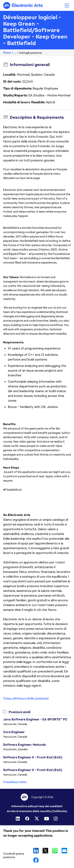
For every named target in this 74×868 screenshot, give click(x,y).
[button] (67, 5)
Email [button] (64, 851)
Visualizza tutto (15, 782)
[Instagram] (56, 819)
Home (7, 53)
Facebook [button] (36, 860)
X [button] (45, 851)
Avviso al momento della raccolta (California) (37, 811)
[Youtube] (47, 819)
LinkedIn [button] (36, 851)
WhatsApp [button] (55, 851)
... (15, 53)
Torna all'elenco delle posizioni (26, 699)
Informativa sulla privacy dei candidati (37, 806)
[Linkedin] (18, 819)
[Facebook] (28, 819)
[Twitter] (37, 819)
